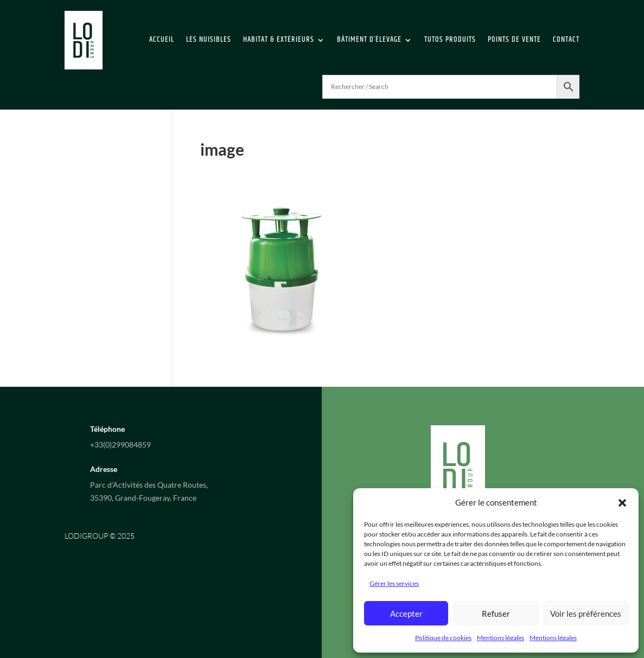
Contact (566, 40)
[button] (622, 503)
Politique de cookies (443, 638)
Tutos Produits (450, 40)
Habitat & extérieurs (279, 40)
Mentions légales (500, 638)
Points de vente (514, 40)
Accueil (162, 40)
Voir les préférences (586, 614)
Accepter (406, 614)
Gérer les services (394, 583)
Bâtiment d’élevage (369, 40)
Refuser (496, 614)
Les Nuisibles (209, 40)
